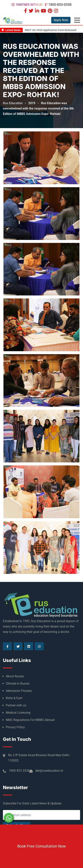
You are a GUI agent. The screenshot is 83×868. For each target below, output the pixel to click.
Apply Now (61, 20)
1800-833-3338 (60, 4)
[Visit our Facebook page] (26, 11)
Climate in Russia (18, 684)
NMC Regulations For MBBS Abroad (30, 720)
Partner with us (29, 5)
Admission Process (19, 691)
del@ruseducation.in (49, 771)
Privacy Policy (15, 727)
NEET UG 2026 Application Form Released (51, 30)
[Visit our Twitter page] (31, 11)
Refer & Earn (14, 698)
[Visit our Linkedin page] (38, 11)
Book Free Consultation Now (42, 846)
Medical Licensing (18, 713)
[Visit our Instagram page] (56, 11)
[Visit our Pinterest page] (50, 11)
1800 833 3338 (19, 771)
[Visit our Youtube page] (44, 11)
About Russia (15, 676)
